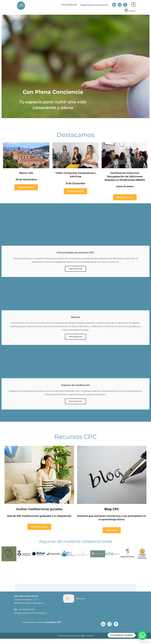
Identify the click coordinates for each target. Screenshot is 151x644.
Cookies (90, 636)
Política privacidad (66, 636)
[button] (130, 11)
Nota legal (80, 636)
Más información (75, 270)
